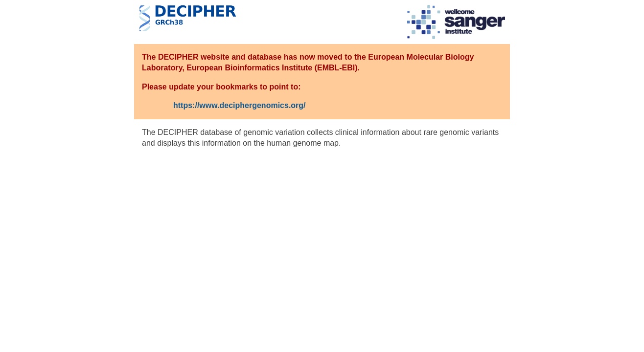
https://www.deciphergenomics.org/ (240, 105)
